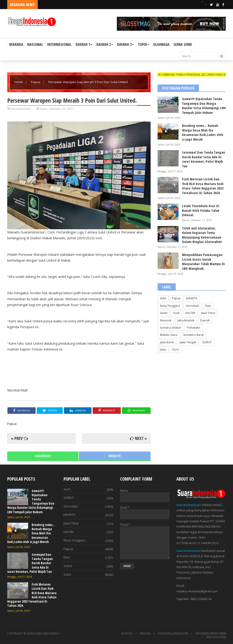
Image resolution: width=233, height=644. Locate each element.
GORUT (207, 342)
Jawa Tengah (188, 342)
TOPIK (144, 44)
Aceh (176, 313)
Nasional (166, 320)
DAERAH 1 (84, 44)
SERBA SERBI (183, 44)
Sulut (163, 298)
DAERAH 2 (105, 44)
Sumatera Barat (193, 335)
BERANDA (16, 44)
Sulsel (164, 313)
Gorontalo (193, 306)
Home (19, 82)
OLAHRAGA (161, 44)
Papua (36, 82)
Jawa (163, 349)
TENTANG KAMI (216, 637)
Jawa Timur (208, 313)
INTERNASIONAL (59, 44)
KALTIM (190, 313)
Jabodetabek (186, 320)
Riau (208, 306)
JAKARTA (192, 298)
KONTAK (127, 634)
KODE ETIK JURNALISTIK (173, 634)
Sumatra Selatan (171, 328)
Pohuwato (194, 328)
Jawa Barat (167, 342)
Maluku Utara (169, 335)
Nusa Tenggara (170, 306)
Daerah (205, 320)
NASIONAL (35, 44)
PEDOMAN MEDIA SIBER (211, 634)
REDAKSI (145, 634)
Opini (175, 349)
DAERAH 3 (125, 44)
